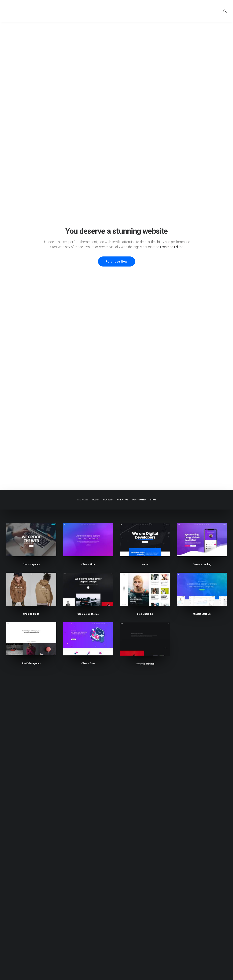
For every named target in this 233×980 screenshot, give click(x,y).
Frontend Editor (171, 44)
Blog (96, 94)
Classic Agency (31, 159)
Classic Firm (88, 159)
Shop (153, 94)
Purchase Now (117, 59)
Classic (108, 94)
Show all (82, 94)
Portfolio (139, 94)
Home (145, 159)
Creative (123, 94)
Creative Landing (202, 160)
